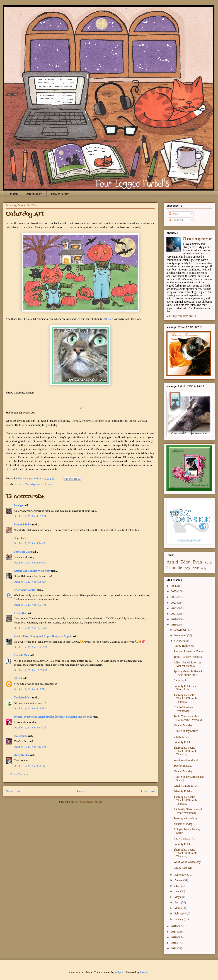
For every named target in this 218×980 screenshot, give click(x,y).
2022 (174, 608)
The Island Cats (23, 698)
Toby (187, 568)
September (181, 875)
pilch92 (18, 679)
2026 (174, 586)
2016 (174, 937)
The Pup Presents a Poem (188, 651)
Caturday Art (32, 484)
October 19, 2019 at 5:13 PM (30, 689)
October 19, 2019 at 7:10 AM (30, 605)
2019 (174, 625)
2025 (174, 591)
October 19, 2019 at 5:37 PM (30, 728)
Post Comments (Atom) (88, 802)
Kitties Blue (20, 613)
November (181, 635)
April (178, 902)
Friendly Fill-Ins (183, 742)
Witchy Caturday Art (186, 786)
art (16, 484)
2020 (174, 619)
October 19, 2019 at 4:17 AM (30, 516)
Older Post (148, 791)
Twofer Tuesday (183, 766)
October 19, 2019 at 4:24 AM (30, 543)
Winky (203, 568)
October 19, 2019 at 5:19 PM (30, 709)
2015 (174, 943)
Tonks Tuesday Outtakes (188, 657)
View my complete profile (181, 316)
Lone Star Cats (22, 552)
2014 (174, 948)
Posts (173, 214)
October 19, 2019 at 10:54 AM (31, 628)
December (181, 630)
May (177, 897)
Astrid (172, 562)
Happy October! (183, 868)
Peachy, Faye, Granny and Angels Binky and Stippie (43, 636)
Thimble (174, 567)
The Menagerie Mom (199, 239)
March (178, 908)
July (177, 886)
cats (21, 484)
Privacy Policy (60, 194)
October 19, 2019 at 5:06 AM (30, 582)
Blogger (144, 972)
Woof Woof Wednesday (187, 760)
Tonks (195, 568)
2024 (174, 597)
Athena (107, 319)
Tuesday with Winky (186, 818)
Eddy (185, 562)
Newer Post (13, 791)
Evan (197, 562)
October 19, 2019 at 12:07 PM (30, 670)
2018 (174, 926)
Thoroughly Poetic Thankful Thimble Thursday (185, 698)
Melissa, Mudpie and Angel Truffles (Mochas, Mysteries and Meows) (53, 717)
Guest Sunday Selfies (186, 731)
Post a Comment (20, 774)
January (179, 919)
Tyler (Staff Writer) (25, 590)
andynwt (120, 972)
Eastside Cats (21, 655)
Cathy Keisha (21, 755)
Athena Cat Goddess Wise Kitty (32, 571)
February (180, 913)
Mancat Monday (183, 725)
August (179, 880)
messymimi (20, 736)
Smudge (18, 506)
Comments (176, 220)
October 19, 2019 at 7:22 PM (30, 747)
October (179, 641)
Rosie (208, 562)
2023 (174, 603)
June (177, 891)
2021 (174, 614)
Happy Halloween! (184, 646)
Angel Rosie (34, 194)
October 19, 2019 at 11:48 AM (30, 647)
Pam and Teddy (23, 525)
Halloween (47, 484)
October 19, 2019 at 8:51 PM (30, 766)
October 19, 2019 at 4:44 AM (30, 563)
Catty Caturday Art (185, 839)
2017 (174, 932)
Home (14, 194)
